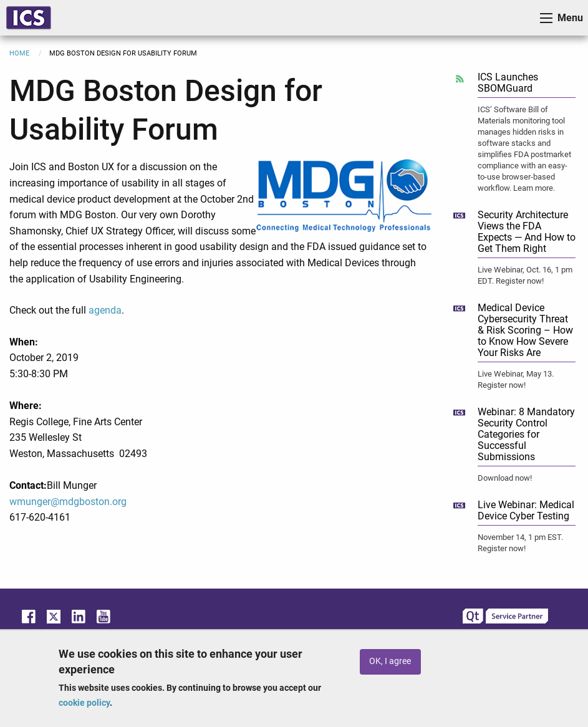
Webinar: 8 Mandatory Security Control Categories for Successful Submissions (526, 434)
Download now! (505, 478)
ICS (29, 18)
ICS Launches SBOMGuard (508, 83)
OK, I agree (390, 661)
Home (19, 53)
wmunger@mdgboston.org (68, 502)
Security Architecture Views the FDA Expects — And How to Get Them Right (527, 232)
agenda (105, 310)
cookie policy (84, 703)
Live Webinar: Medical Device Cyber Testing (526, 510)
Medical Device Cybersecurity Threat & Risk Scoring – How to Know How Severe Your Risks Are (525, 330)
